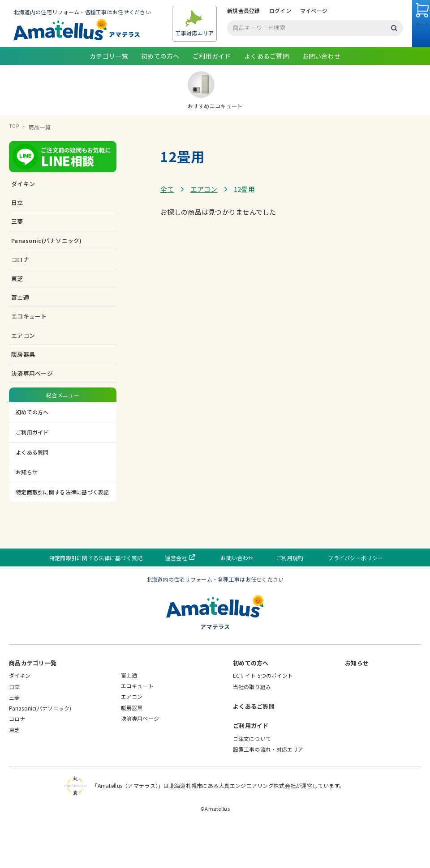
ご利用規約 (284, 598)
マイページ (142, 51)
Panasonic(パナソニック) (40, 749)
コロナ (17, 759)
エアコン (204, 229)
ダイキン (20, 716)
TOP (15, 168)
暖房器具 (132, 748)
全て (167, 229)
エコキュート (137, 726)
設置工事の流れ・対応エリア (268, 789)
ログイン (108, 51)
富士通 (129, 716)
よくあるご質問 (267, 97)
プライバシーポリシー (342, 598)
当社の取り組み (252, 727)
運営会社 (190, 598)
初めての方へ (160, 97)
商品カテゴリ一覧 (33, 704)
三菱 (14, 738)
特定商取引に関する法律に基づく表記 (62, 532)
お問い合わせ (321, 97)
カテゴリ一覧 (109, 97)
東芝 (14, 770)
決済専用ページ (32, 414)
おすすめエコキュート (215, 131)
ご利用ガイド (212, 97)
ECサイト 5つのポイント (263, 716)
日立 (14, 727)
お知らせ (27, 513)
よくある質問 (32, 492)
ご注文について (252, 779)
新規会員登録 (72, 51)
